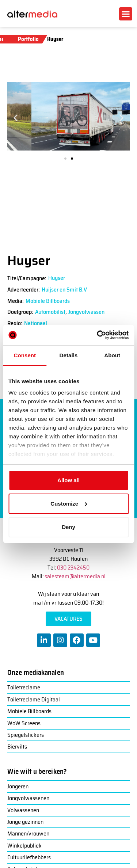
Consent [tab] (25, 355)
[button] (126, 14)
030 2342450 (73, 568)
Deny (68, 527)
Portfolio (28, 39)
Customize (69, 504)
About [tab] (112, 355)
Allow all (68, 480)
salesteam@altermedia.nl (75, 576)
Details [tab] (69, 355)
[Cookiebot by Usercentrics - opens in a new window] (98, 335)
